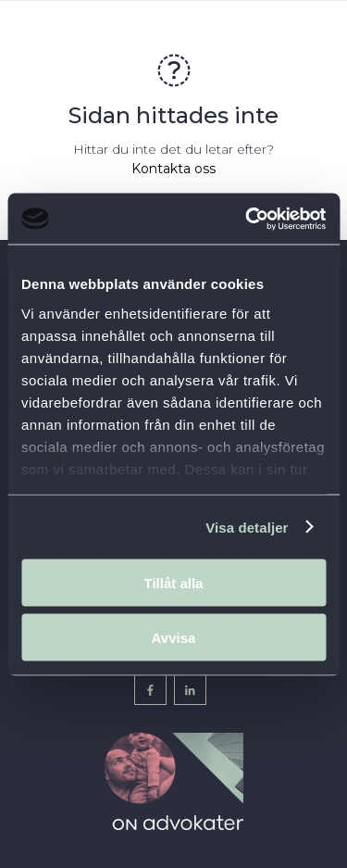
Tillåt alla (174, 583)
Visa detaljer (247, 527)
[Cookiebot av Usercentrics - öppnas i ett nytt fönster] (247, 219)
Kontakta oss (173, 169)
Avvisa (174, 637)
